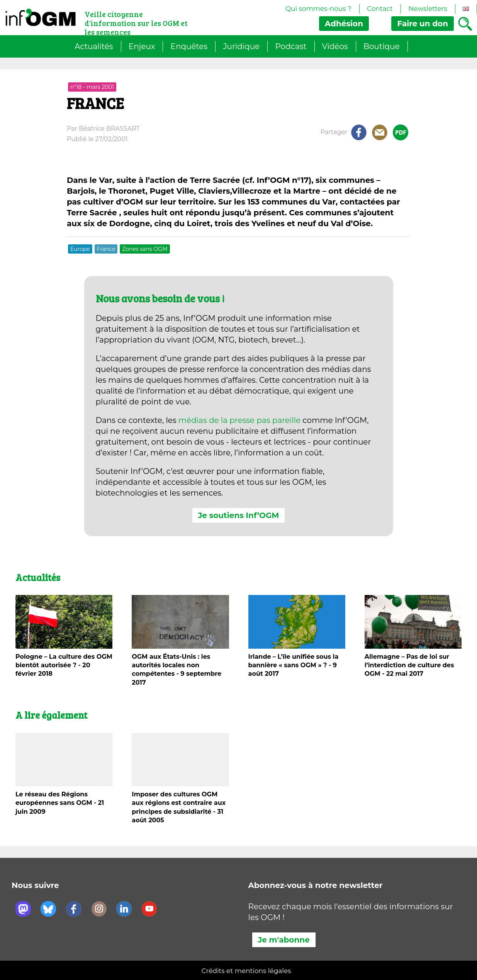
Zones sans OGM (145, 249)
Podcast (291, 46)
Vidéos (335, 46)
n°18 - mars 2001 (92, 87)
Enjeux (142, 46)
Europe (80, 249)
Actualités (94, 46)
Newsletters (428, 9)
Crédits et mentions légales (246, 971)
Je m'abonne (284, 940)
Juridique (241, 46)
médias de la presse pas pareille (239, 420)
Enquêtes (189, 46)
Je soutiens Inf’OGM (239, 515)
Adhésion (344, 24)
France (106, 249)
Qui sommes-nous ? (318, 9)
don (423, 24)
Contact (380, 9)
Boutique (382, 46)
